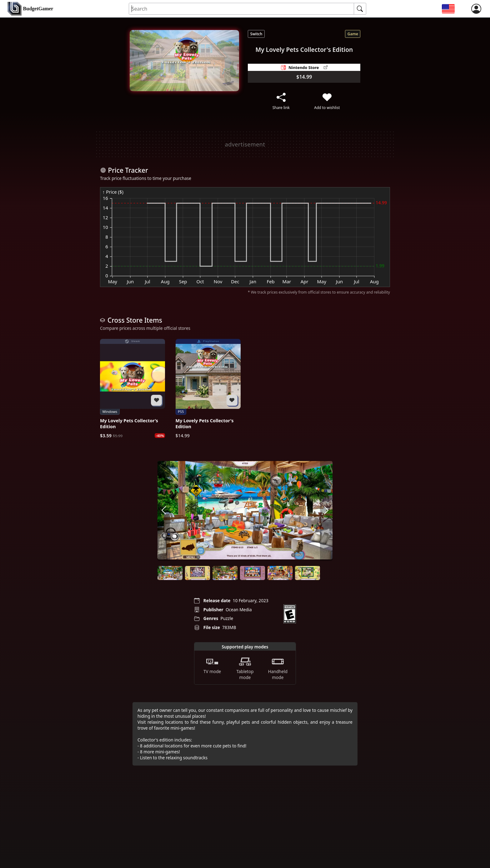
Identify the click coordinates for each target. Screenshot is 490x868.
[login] (476, 9)
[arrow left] (164, 511)
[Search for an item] (242, 9)
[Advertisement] (245, 144)
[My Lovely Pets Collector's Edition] (132, 389)
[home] (30, 9)
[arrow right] (326, 511)
